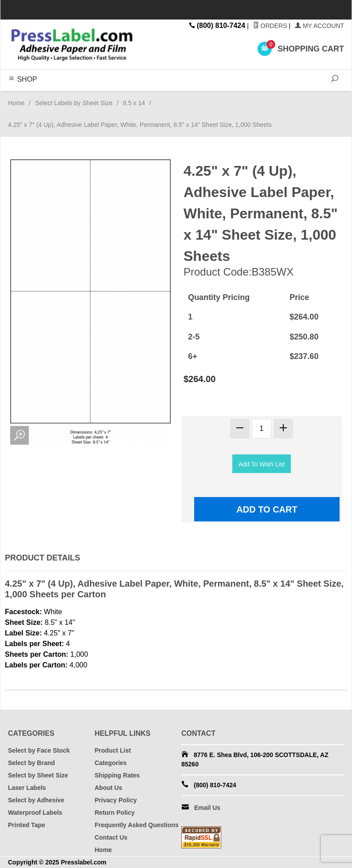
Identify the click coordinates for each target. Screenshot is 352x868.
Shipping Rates (117, 775)
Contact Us (111, 837)
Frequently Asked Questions (137, 825)
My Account (319, 26)
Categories (111, 763)
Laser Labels (27, 788)
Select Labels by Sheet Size (74, 103)
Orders (270, 26)
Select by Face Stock (39, 750)
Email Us (207, 808)
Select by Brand (31, 763)
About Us (109, 788)
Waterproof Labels (35, 813)
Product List (113, 750)
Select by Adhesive (36, 800)
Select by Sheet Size (38, 775)
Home (16, 103)
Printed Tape (27, 825)
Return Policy (115, 813)
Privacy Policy (116, 800)
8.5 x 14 (134, 103)
